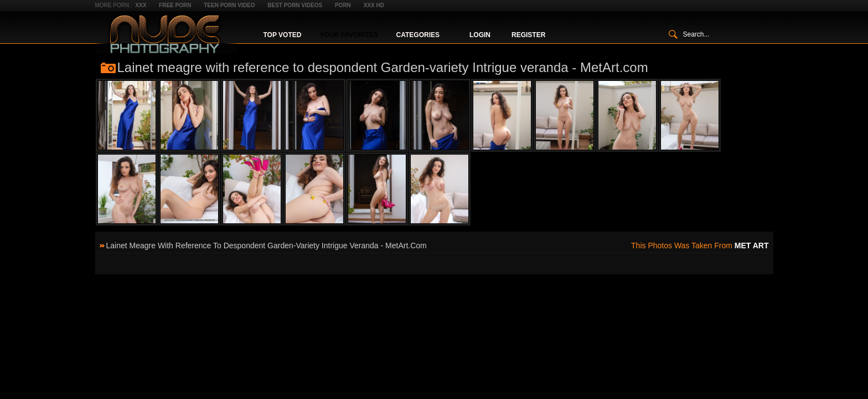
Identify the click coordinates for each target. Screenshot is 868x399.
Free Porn (175, 5)
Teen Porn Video (229, 5)
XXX (141, 5)
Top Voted (283, 35)
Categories (418, 35)
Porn (343, 5)
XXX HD (374, 5)
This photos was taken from (700, 245)
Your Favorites (348, 35)
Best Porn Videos (295, 5)
